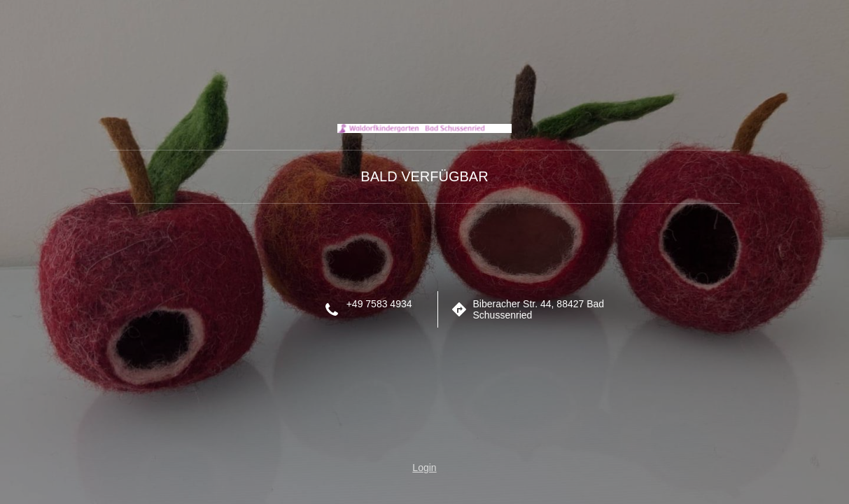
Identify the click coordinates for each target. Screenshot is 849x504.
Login (424, 468)
